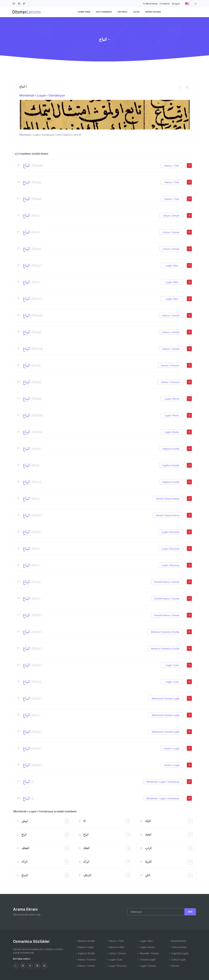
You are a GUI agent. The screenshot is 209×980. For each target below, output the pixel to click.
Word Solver (150, 4)
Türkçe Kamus (177, 947)
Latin (136, 12)
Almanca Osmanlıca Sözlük (165, 632)
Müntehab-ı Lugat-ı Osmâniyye (42, 95)
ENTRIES (122, 12)
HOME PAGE (84, 12)
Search (165, 4)
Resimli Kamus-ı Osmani (167, 582)
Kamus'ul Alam (115, 947)
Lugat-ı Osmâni (147, 966)
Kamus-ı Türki (172, 166)
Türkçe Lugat (177, 960)
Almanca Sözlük (85, 941)
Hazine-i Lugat (172, 748)
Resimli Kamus (177, 941)
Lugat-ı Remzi (172, 399)
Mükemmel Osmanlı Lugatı (166, 698)
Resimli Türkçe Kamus (168, 499)
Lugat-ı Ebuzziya (171, 532)
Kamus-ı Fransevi (170, 365)
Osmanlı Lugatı (146, 960)
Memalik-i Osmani (148, 953)
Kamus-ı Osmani (171, 315)
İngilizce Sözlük (171, 449)
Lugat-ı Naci (172, 266)
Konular (174, 966)
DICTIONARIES (104, 12)
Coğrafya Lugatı (178, 953)
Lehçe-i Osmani (171, 216)
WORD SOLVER (153, 12)
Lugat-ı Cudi (172, 665)
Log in (176, 4)
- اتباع (16, 154)
